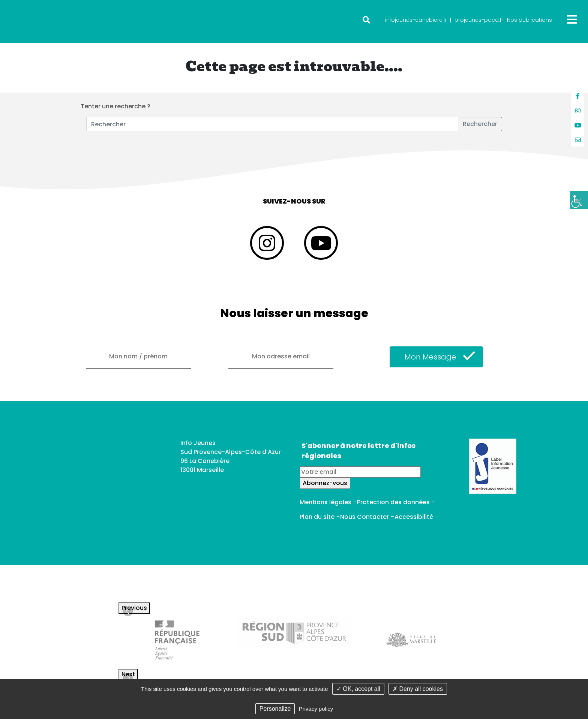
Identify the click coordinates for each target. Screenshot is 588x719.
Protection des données (393, 502)
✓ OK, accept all (358, 689)
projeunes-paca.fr (479, 20)
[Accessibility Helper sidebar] (579, 200)
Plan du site (317, 517)
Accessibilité (414, 517)
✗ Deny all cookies (418, 689)
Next (128, 674)
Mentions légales (325, 502)
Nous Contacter (364, 517)
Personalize (275, 709)
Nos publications (529, 20)
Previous (134, 608)
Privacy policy (316, 709)
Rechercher (480, 124)
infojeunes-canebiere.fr (416, 20)
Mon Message (430, 357)
